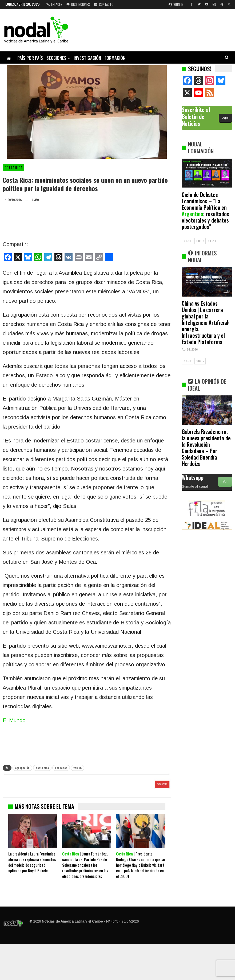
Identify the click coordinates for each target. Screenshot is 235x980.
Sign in (176, 4)
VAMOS (77, 768)
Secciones (56, 58)
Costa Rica (13, 168)
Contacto (104, 4)
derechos (61, 768)
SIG (200, 241)
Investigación (87, 58)
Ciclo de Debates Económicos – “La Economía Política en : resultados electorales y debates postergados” (205, 210)
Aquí (225, 118)
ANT (188, 241)
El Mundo (14, 720)
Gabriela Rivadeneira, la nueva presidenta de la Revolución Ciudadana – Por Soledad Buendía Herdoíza (206, 447)
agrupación (22, 768)
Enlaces (54, 4)
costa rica (42, 768)
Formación (115, 58)
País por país (30, 58)
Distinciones (78, 4)
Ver (225, 482)
